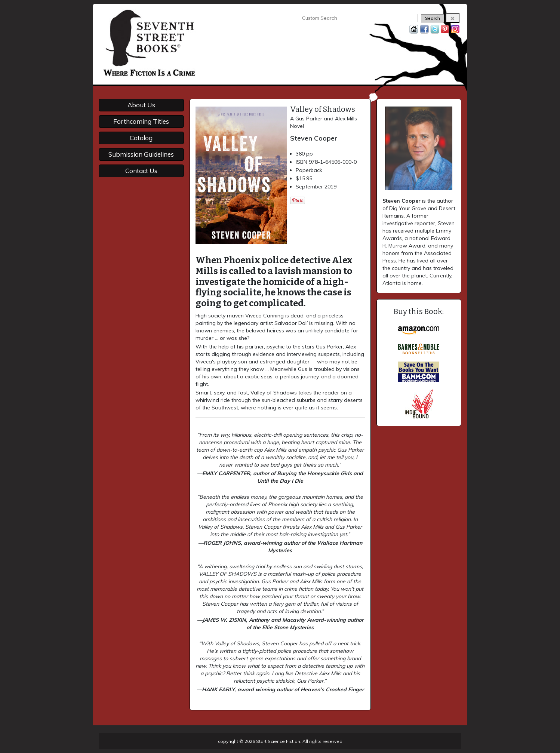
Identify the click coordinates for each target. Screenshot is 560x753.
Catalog (141, 138)
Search (433, 18)
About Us (141, 105)
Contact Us (141, 171)
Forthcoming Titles (141, 121)
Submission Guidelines (141, 154)
